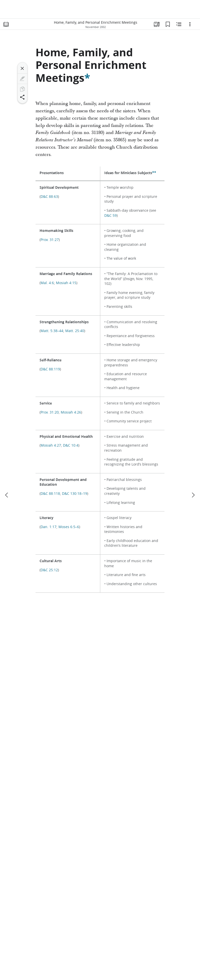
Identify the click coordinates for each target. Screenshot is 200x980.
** (154, 173)
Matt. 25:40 (75, 331)
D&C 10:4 (71, 445)
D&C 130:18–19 (75, 494)
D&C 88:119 (50, 369)
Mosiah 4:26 (71, 412)
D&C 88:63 (49, 197)
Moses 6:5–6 (69, 527)
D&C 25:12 (49, 570)
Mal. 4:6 (47, 283)
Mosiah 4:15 (66, 283)
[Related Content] (179, 24)
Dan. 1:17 (48, 527)
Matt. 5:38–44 (52, 331)
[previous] (7, 495)
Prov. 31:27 (50, 240)
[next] (193, 495)
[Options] (190, 24)
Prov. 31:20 (50, 412)
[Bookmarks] (168, 24)
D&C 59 (110, 215)
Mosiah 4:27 (51, 445)
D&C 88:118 (50, 494)
